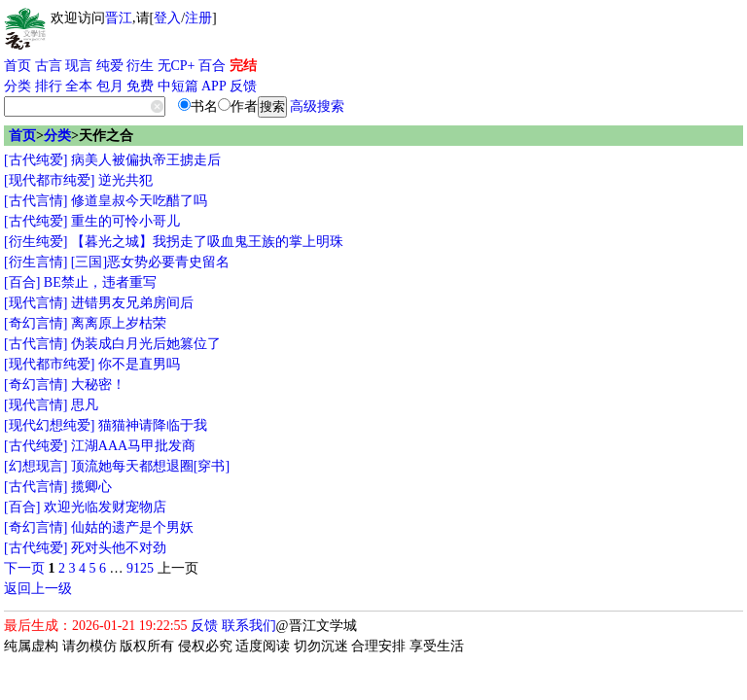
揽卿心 (91, 487)
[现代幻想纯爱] (49, 425)
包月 (110, 86)
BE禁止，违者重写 (100, 282)
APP (214, 86)
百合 (212, 66)
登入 (167, 18)
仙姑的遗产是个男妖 (132, 527)
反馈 (243, 86)
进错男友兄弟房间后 (132, 303)
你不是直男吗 (139, 364)
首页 (18, 66)
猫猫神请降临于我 (153, 425)
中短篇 (178, 86)
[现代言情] (36, 303)
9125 (140, 568)
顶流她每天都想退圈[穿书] (150, 466)
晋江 (119, 18)
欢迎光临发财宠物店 (105, 507)
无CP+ (177, 66)
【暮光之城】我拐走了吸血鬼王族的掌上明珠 (207, 242)
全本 (79, 86)
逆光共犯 (125, 180)
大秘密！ (98, 385)
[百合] (22, 282)
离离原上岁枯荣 (119, 323)
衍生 (140, 66)
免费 (140, 86)
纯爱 (110, 66)
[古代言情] (36, 201)
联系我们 (249, 626)
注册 (198, 18)
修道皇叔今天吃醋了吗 (139, 201)
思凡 (85, 405)
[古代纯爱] (36, 160)
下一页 (24, 568)
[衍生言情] (36, 262)
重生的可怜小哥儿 (125, 221)
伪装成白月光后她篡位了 (146, 344)
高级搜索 (317, 106)
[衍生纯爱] (36, 242)
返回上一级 (38, 589)
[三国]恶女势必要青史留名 (150, 262)
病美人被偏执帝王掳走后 (146, 160)
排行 (49, 86)
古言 (49, 66)
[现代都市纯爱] (49, 180)
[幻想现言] (36, 466)
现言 (79, 66)
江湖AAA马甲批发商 (133, 446)
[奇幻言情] (36, 323)
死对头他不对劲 (119, 548)
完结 (243, 66)
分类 (18, 86)
